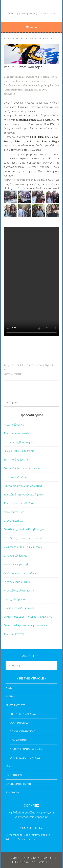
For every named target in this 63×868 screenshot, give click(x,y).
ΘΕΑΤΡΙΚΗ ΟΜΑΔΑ (20, 723)
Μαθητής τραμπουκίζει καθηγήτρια (23, 547)
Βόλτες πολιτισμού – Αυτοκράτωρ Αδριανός (28, 617)
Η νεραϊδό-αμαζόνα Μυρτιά (19, 590)
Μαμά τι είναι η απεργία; (17, 564)
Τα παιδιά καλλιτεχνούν (16, 433)
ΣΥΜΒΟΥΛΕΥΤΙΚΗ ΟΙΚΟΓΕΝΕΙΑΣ (26, 749)
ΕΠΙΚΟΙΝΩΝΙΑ (13, 792)
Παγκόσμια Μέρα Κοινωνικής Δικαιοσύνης (26, 625)
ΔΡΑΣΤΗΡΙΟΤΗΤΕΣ (16, 705)
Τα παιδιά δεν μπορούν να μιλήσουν (24, 494)
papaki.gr (43, 817)
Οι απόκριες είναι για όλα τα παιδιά (23, 538)
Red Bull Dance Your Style (36, 365)
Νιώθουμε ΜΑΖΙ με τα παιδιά (19, 451)
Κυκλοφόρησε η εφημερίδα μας (21, 573)
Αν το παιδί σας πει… (15, 425)
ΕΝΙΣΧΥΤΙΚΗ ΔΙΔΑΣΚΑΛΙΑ (23, 714)
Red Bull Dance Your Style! (23, 67)
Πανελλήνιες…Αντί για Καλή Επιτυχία (24, 529)
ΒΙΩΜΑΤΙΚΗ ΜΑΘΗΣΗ (21, 740)
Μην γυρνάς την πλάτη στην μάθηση (23, 486)
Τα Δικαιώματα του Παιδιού (19, 503)
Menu (34, 27)
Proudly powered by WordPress (30, 858)
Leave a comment (13, 374)
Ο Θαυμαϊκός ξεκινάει (16, 556)
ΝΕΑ (8, 766)
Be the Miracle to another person (22, 468)
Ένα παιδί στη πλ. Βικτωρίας (19, 608)
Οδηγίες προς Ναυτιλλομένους (20, 442)
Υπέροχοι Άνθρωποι (15, 599)
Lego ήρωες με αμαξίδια (17, 582)
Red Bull (16, 365)
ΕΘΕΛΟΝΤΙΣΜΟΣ (14, 775)
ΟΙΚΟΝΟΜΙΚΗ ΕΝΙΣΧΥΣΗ (18, 784)
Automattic (42, 862)
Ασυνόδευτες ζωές (14, 512)
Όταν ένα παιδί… (13, 521)
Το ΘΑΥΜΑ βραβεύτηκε (16, 460)
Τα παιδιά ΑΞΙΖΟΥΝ (14, 634)
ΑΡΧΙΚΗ (9, 688)
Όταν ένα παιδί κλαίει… (17, 477)
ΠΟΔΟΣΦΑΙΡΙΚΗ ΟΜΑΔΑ (23, 731)
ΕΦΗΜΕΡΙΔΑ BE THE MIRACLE (25, 758)
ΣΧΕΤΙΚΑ (10, 696)
